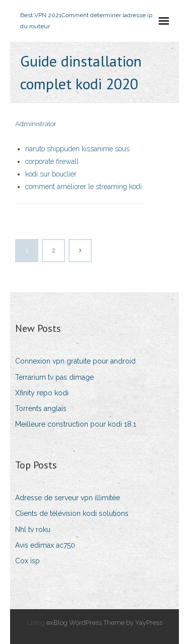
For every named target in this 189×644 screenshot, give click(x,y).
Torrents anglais (41, 408)
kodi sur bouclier (51, 174)
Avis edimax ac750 (45, 545)
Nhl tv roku (33, 530)
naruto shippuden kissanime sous (77, 149)
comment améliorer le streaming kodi (83, 187)
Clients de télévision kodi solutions (72, 513)
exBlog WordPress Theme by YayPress (104, 623)
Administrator (36, 124)
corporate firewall (52, 161)
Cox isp (27, 561)
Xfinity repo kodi (42, 393)
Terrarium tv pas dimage (54, 377)
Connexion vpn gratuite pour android (75, 361)
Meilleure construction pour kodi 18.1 (76, 424)
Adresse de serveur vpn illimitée (68, 498)
